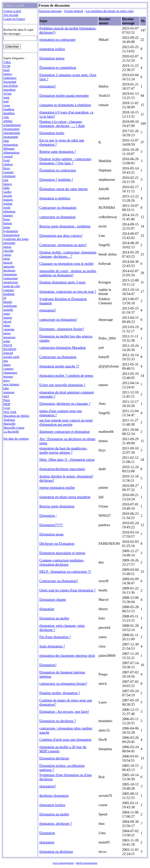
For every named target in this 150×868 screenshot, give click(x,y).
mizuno (8, 376)
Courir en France (14, 19)
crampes (9, 290)
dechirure (9, 270)
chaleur (8, 164)
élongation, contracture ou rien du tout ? (68, 292)
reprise (8, 317)
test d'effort (11, 86)
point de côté (12, 286)
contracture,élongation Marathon (63, 348)
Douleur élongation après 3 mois (62, 282)
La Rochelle (11, 431)
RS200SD (10, 349)
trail (6, 101)
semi (6, 97)
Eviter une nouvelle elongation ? (62, 385)
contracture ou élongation (57, 217)
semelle (8, 310)
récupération (11, 129)
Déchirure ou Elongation (57, 544)
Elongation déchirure (54, 758)
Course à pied (12, 11)
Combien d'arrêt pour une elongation (65, 740)
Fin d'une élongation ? (55, 637)
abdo (7, 188)
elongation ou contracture (57, 40)
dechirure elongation (54, 796)
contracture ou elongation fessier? (63, 684)
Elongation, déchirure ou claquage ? (65, 404)
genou (7, 247)
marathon (9, 90)
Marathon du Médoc (16, 416)
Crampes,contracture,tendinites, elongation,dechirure (62, 562)
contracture (11, 278)
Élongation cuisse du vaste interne (64, 189)
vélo (6, 117)
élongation (47, 609)
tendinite (9, 294)
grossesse (9, 337)
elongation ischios (52, 49)
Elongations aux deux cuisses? (61, 236)
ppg (6, 180)
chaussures (10, 372)
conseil (8, 156)
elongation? (48, 86)
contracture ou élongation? (58, 320)
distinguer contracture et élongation (64, 432)
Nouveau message (50, 11)
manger (8, 215)
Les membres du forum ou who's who (110, 11)
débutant (9, 148)
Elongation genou (52, 58)
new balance (11, 384)
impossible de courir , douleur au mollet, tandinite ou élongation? (68, 273)
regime (8, 203)
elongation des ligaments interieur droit (67, 656)
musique (9, 392)
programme (11, 137)
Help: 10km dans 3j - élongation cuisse (67, 460)
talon (7, 259)
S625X (8, 345)
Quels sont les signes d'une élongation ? (67, 590)
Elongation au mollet (54, 618)
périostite (9, 243)
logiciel (8, 353)
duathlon (9, 113)
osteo (7, 314)
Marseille (9, 424)
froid (7, 160)
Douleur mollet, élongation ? (60, 693)
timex (7, 365)
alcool (7, 321)
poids (7, 207)
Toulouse (9, 420)
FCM (7, 66)
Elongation (47, 833)
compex (8, 369)
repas (7, 227)
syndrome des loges (16, 239)
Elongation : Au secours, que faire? (64, 712)
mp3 (6, 396)
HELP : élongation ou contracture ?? (65, 572)
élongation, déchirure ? (56, 824)
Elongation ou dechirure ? (58, 721)
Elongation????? (51, 525)
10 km (7, 93)
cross (7, 105)
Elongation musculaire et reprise (62, 553)
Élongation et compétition (58, 68)
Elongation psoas (52, 534)
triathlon (9, 109)
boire (7, 219)
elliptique (9, 211)
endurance (10, 78)
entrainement (12, 133)
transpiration (11, 235)
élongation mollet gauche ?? (59, 366)
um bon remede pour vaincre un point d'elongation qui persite (66, 422)
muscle (8, 262)
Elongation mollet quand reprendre (64, 96)
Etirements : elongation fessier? (62, 329)
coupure (9, 172)
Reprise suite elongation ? (58, 152)
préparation (11, 145)
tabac (7, 325)
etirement (9, 176)
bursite (8, 302)
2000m (8, 121)
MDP (7, 404)
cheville (8, 251)
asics (7, 380)
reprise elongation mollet (57, 488)
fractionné (10, 82)
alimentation (11, 152)
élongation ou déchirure (56, 852)
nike (6, 388)
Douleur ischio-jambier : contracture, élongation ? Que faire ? (66, 161)
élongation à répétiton (55, 198)
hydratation (11, 231)
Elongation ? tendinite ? (56, 180)
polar (7, 341)
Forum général (74, 11)
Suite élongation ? (52, 646)
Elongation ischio (52, 133)
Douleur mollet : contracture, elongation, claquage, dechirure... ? (68, 254)
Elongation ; (48, 516)
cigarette (9, 329)
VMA (7, 62)
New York (10, 412)
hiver (7, 168)
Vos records (11, 15)
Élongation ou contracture (58, 170)
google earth (11, 357)
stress (7, 333)
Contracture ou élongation (58, 208)
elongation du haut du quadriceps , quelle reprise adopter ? (64, 450)
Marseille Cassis (14, 427)
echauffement (12, 125)
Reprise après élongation (57, 506)
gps (6, 361)
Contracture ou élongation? (59, 581)
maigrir (8, 200)
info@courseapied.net (87, 863)
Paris (7, 400)
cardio (7, 192)
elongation (10, 274)
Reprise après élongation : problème (65, 226)
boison (8, 223)
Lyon (7, 408)
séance (8, 74)
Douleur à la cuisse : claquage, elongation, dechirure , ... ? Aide (62, 124)
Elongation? (48, 665)
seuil (6, 70)
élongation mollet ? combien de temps (66, 376)
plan (6, 141)
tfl (5, 298)
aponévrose (11, 282)
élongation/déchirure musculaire (62, 469)
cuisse (7, 255)
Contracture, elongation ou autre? (63, 245)
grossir (8, 196)
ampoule (9, 266)
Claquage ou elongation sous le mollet (66, 264)
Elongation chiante (53, 600)
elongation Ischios (52, 805)
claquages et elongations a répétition (65, 105)
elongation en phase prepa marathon (65, 497)
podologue (10, 306)
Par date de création (16, 439)
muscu (8, 184)
